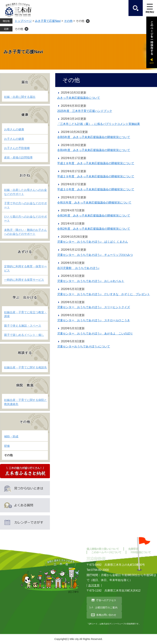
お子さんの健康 (14, 139)
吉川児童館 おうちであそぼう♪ (78, 268)
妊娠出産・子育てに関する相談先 (25, 367)
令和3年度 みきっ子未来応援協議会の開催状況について (94, 216)
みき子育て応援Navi (48, 21)
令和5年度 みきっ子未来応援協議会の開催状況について (94, 137)
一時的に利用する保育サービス (24, 280)
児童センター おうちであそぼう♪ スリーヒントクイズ (94, 307)
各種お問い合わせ (106, 615)
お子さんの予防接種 (17, 148)
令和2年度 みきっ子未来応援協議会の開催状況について (94, 229)
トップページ (23, 21)
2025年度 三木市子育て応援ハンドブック (85, 111)
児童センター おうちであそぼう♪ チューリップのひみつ (95, 255)
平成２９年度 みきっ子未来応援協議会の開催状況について (96, 176)
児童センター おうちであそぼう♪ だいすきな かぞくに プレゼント (104, 294)
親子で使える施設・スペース (23, 326)
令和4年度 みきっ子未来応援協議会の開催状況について (94, 150)
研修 (7, 446)
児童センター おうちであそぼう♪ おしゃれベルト (91, 281)
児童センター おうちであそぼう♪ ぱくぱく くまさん (92, 242)
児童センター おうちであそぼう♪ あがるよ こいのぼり (95, 333)
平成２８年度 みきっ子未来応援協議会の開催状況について (96, 163)
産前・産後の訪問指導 (18, 158)
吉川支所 (94, 585)
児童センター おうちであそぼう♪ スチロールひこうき (94, 320)
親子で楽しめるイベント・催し (24, 335)
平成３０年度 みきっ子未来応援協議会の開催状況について (96, 189)
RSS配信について (141, 552)
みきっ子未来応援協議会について (79, 98)
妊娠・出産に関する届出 (20, 97)
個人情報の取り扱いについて (103, 549)
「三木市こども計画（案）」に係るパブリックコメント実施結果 (99, 124)
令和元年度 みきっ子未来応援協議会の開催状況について (94, 203)
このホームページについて (106, 552)
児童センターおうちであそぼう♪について (84, 346)
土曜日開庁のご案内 (106, 608)
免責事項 (133, 549)
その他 (68, 21)
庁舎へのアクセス (106, 600)
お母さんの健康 (14, 129)
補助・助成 (11, 436)
